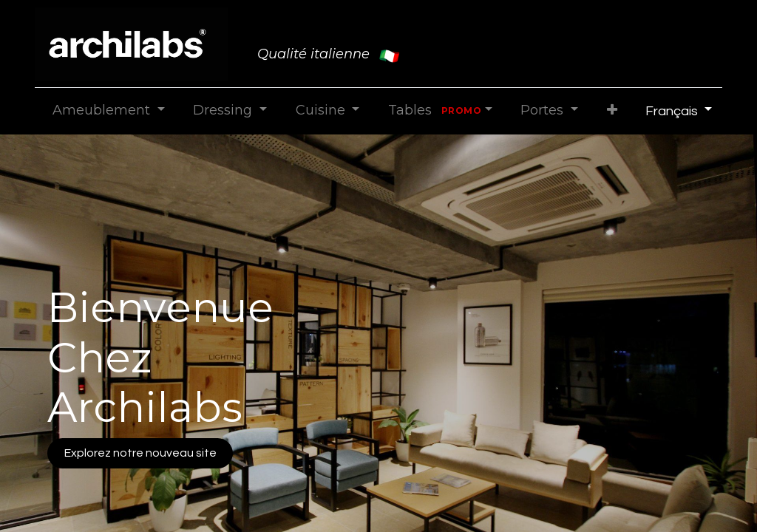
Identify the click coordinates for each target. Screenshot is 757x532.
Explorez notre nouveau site (140, 453)
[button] (612, 110)
